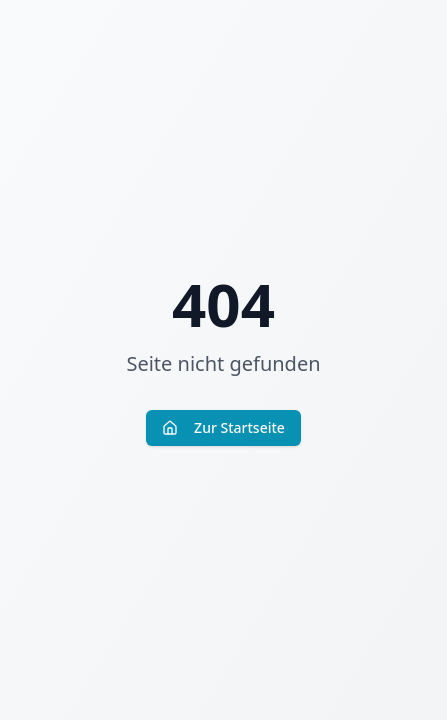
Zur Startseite (223, 427)
